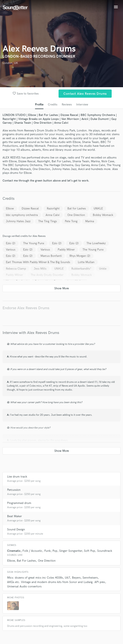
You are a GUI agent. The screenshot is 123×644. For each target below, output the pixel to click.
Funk (47, 551)
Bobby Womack (103, 215)
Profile (39, 105)
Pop (55, 551)
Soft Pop (90, 551)
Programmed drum (19, 503)
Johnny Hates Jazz (18, 221)
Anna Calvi (52, 215)
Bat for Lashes (77, 208)
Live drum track (17, 477)
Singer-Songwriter (71, 551)
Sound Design (16, 529)
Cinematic (14, 551)
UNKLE (98, 208)
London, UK (10, 63)
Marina (90, 221)
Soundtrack (105, 551)
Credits (53, 105)
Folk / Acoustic (32, 551)
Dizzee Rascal (30, 208)
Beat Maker (14, 516)
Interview (82, 105)
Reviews (67, 105)
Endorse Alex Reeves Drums (26, 308)
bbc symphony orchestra (22, 215)
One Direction (76, 215)
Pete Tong (71, 221)
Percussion (14, 490)
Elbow (10, 208)
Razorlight (53, 208)
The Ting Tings (48, 221)
